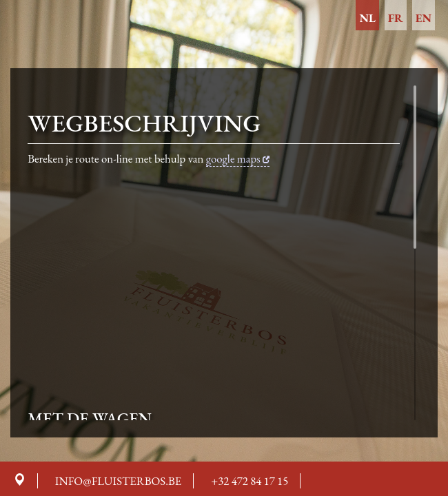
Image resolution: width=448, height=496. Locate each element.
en (424, 18)
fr (396, 18)
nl (367, 18)
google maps (238, 158)
